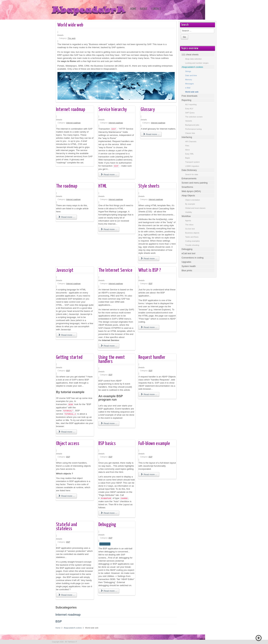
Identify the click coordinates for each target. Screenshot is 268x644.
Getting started (69, 357)
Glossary (148, 110)
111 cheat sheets (190, 55)
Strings (188, 71)
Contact (156, 9)
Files (187, 146)
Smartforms (187, 187)
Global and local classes (195, 208)
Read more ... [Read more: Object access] (66, 496)
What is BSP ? (150, 270)
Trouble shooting (192, 245)
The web (71, 38)
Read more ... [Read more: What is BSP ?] (149, 327)
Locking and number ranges (197, 63)
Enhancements (189, 178)
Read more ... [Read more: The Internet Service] (109, 346)
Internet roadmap (71, 110)
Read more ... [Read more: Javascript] (66, 335)
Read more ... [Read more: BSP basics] (109, 513)
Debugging (107, 525)
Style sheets (149, 186)
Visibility (189, 212)
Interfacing (187, 137)
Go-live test (190, 229)
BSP (151, 284)
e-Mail (188, 88)
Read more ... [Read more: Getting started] (66, 432)
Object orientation (193, 200)
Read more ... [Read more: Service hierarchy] (109, 175)
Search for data (192, 174)
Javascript (65, 270)
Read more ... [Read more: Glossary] (151, 134)
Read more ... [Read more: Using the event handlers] (109, 423)
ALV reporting (191, 104)
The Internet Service (115, 270)
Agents (188, 221)
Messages (190, 84)
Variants (189, 121)
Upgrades (186, 262)
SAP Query (190, 113)
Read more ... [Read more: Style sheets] (149, 259)
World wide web (70, 25)
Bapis (188, 158)
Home (133, 9)
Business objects (192, 233)
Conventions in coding (193, 258)
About (144, 9)
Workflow (186, 216)
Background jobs (192, 125)
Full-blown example (154, 444)
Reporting (186, 100)
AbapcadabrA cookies (73, 628)
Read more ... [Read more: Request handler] (149, 394)
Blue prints (187, 270)
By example (190, 204)
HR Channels (191, 141)
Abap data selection (194, 59)
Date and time (191, 75)
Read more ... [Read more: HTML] (109, 229)
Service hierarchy (113, 110)
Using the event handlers (112, 359)
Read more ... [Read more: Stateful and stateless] (66, 595)
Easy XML (190, 154)
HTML (103, 186)
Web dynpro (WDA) (191, 191)
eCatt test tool (189, 253)
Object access (68, 444)
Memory (189, 80)
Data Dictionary (189, 170)
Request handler (152, 357)
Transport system (193, 162)
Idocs (187, 150)
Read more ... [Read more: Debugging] (109, 591)
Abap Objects (188, 196)
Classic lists (190, 133)
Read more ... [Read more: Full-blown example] (149, 474)
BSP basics (107, 444)
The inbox (189, 225)
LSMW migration (192, 166)
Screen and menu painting (195, 183)
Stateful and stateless (67, 527)
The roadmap (67, 186)
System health (189, 266)
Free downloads (190, 96)
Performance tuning (193, 129)
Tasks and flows (192, 237)
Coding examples (193, 241)
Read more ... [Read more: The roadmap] (66, 217)
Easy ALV (189, 109)
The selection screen (194, 117)
